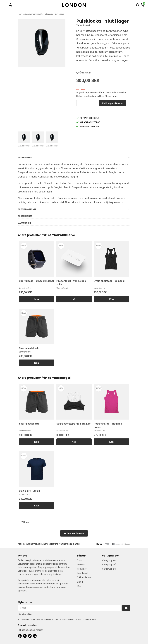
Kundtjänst (82, 573)
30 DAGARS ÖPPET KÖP (88, 122)
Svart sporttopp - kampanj (109, 281)
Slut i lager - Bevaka (112, 103)
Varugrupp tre (109, 569)
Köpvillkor (82, 569)
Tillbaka (24, 522)
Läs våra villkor (25, 614)
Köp (111, 299)
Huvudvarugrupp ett (33, 14)
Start (80, 560)
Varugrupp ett (109, 560)
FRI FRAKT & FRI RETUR (88, 118)
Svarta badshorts (29, 348)
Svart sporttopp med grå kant (74, 424)
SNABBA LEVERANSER (88, 126)
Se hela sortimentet (74, 533)
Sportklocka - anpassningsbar (37, 281)
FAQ (79, 586)
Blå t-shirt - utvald (29, 491)
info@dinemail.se (31, 544)
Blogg (80, 582)
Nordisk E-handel (72, 544)
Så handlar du (84, 577)
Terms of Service (84, 619)
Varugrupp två (109, 565)
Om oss (81, 565)
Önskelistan (84, 73)
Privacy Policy (67, 619)
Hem (20, 14)
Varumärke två (83, 25)
